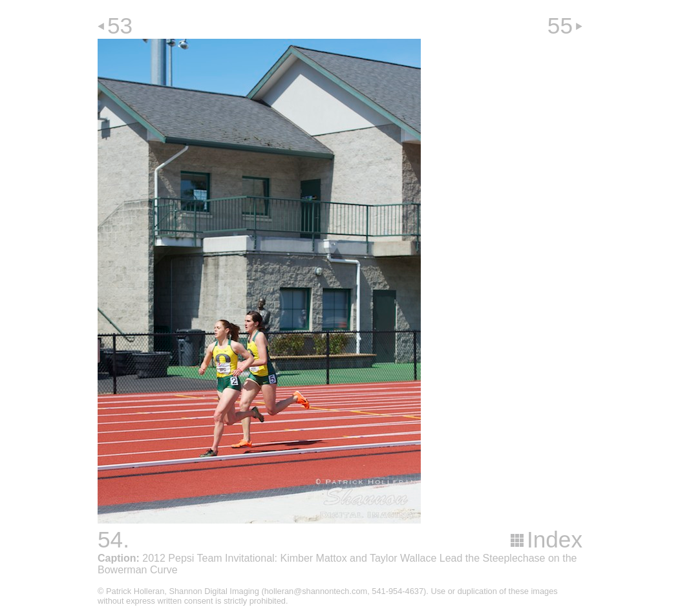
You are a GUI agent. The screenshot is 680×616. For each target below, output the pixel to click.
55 (560, 26)
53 (120, 26)
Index (555, 539)
